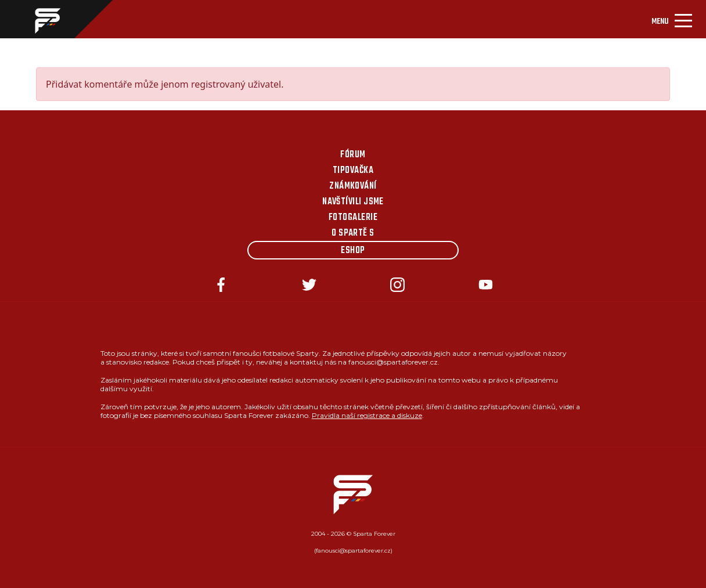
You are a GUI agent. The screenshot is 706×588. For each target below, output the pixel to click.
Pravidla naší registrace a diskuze (367, 415)
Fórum (353, 155)
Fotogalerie (353, 218)
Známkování (353, 186)
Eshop (353, 251)
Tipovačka (353, 171)
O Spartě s (353, 233)
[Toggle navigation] (672, 19)
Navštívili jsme (353, 202)
